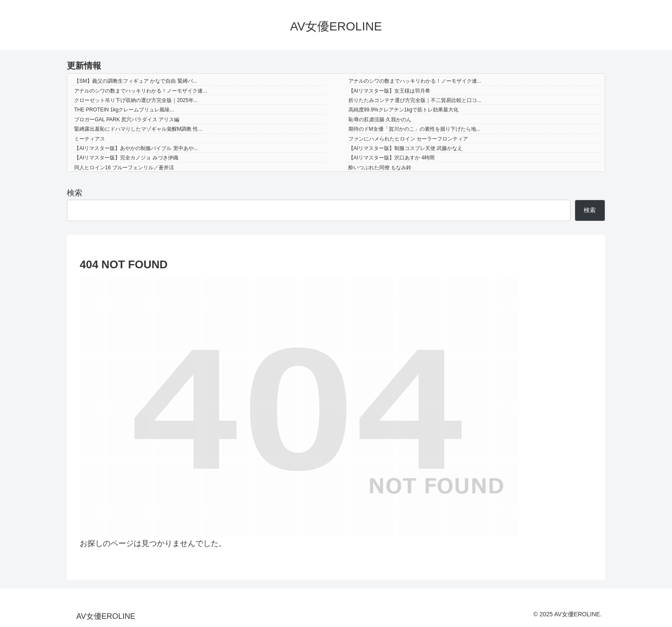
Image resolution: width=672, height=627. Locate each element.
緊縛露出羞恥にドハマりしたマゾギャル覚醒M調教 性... (138, 129)
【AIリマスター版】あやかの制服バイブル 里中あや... (136, 148)
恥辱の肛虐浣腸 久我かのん (380, 120)
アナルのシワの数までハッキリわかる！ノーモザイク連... (415, 81)
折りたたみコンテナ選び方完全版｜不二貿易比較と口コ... (415, 100)
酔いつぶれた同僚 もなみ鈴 (380, 168)
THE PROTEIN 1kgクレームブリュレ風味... (124, 110)
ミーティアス (90, 139)
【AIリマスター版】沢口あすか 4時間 (391, 158)
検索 (75, 193)
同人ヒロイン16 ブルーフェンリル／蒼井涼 (124, 168)
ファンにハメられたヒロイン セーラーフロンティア (408, 139)
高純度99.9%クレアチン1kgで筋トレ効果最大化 (403, 110)
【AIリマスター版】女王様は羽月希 (389, 91)
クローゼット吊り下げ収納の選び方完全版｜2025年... (136, 100)
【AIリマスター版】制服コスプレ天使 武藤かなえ (406, 148)
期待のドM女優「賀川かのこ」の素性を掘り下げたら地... (414, 129)
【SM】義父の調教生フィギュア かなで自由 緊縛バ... (136, 81)
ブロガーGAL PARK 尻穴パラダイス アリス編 (127, 120)
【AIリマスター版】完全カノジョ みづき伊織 (126, 158)
